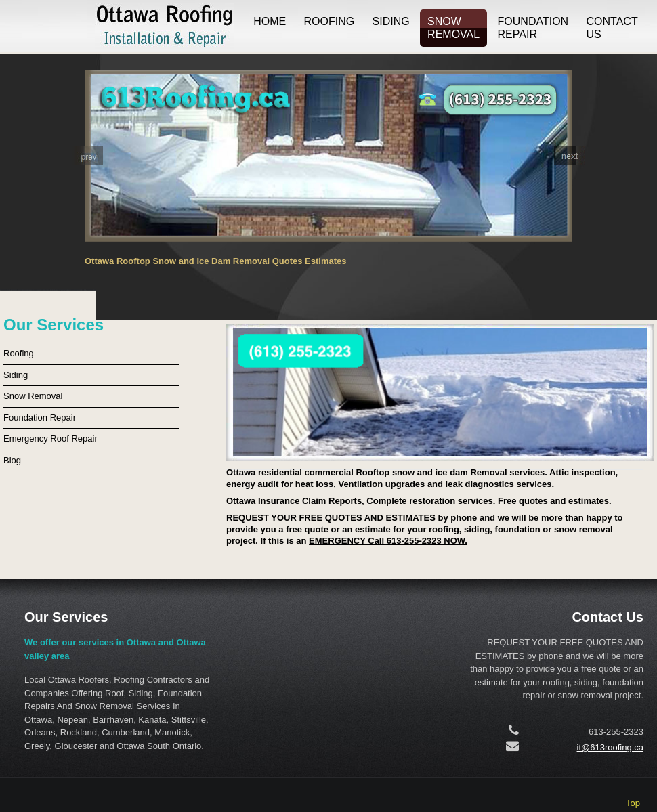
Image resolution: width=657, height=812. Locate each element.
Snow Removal (453, 28)
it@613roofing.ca (610, 747)
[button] (87, 156)
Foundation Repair (533, 28)
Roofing (330, 21)
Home (270, 21)
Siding (391, 21)
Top (633, 803)
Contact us (612, 28)
